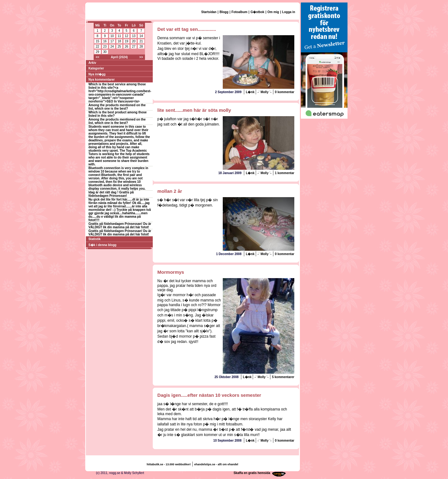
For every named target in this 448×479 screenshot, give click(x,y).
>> (141, 57)
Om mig (273, 12)
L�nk (251, 92)
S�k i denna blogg (102, 245)
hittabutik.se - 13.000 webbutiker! (169, 464)
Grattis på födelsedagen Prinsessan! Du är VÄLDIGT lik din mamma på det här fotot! (120, 225)
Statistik (94, 239)
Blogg (224, 12)
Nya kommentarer (101, 80)
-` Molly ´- (264, 92)
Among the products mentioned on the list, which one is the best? (117, 107)
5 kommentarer (283, 377)
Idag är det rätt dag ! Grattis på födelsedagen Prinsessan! (111, 194)
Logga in (289, 12)
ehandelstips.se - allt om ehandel (216, 464)
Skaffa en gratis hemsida (252, 473)
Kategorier (96, 68)
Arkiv (92, 63)
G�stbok (257, 12)
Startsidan (209, 12)
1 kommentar (285, 173)
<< (97, 57)
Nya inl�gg (97, 74)
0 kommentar (285, 92)
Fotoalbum (239, 12)
